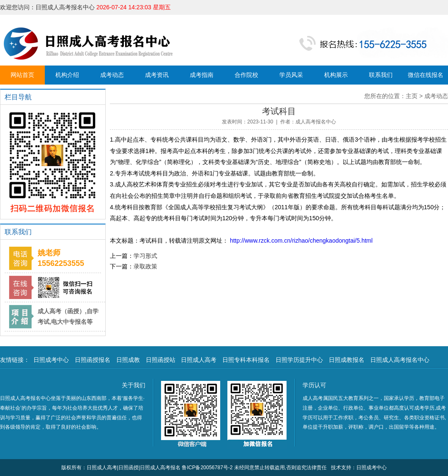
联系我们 (381, 75)
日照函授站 (161, 360)
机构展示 (336, 75)
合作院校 (246, 75)
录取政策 (145, 266)
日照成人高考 (199, 360)
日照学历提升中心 (299, 360)
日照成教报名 (347, 360)
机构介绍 (67, 75)
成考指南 (202, 75)
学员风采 (291, 75)
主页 (412, 96)
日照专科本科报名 (246, 360)
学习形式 (145, 256)
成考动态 (112, 75)
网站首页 (22, 75)
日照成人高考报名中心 (400, 360)
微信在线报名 (426, 75)
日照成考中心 (51, 360)
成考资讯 (157, 75)
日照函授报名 (93, 360)
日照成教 (128, 360)
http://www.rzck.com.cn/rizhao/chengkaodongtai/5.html (300, 241)
